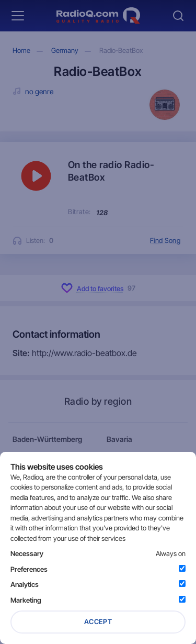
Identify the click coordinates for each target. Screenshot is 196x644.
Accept (98, 621)
